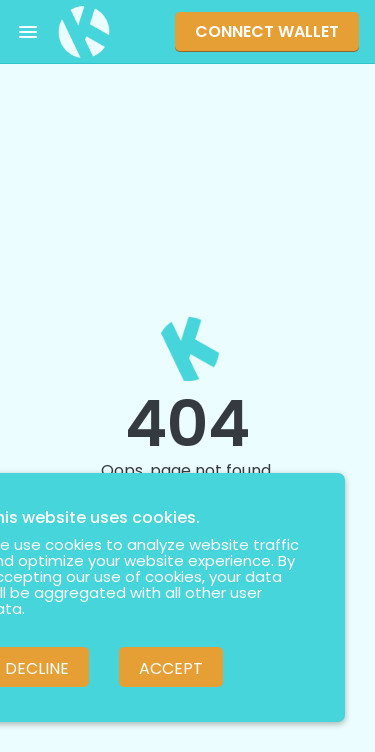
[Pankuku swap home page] (84, 32)
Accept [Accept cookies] (171, 668)
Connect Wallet (267, 31)
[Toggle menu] (28, 32)
